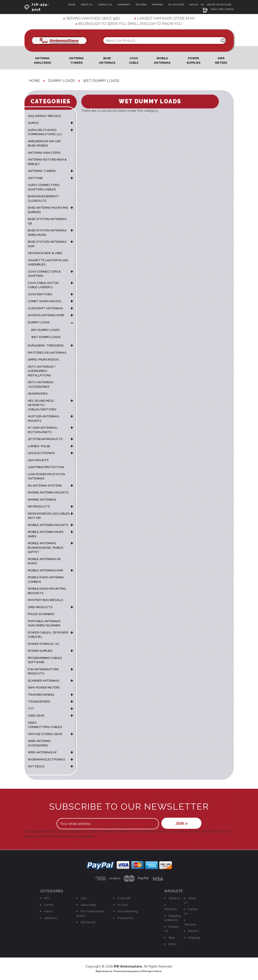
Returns (141, 5)
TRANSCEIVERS (39, 702)
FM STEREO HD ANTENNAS (47, 353)
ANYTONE (35, 178)
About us (174, 898)
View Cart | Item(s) (218, 9)
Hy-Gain (123, 905)
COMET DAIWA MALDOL (45, 301)
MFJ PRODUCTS (39, 506)
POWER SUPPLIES (40, 651)
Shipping (157, 5)
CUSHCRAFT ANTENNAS (45, 308)
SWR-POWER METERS (44, 688)
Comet (49, 905)
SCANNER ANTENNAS (43, 681)
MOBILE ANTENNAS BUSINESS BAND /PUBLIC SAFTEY (46, 548)
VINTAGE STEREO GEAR (45, 734)
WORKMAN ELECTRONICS (46, 759)
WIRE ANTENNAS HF (42, 752)
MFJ (47, 898)
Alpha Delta (88, 905)
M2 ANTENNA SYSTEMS (45, 486)
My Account (176, 5)
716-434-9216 (37, 7)
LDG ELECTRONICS (41, 453)
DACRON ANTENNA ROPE (46, 315)
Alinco (48, 911)
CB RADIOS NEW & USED (45, 253)
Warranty (124, 5)
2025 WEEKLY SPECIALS (44, 116)
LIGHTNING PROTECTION (46, 467)
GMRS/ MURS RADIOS (43, 360)
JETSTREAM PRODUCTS (45, 439)
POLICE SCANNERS (41, 614)
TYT (31, 709)
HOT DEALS (36, 766)
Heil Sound (88, 922)
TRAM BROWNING (41, 695)
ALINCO (33, 123)
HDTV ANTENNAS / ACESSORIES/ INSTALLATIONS (42, 371)
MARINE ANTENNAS (42, 500)
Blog (172, 938)
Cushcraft (124, 898)
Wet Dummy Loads (46, 337)
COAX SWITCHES (40, 294)
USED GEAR (36, 716)
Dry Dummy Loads (45, 330)
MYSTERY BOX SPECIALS (45, 600)
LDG (83, 898)
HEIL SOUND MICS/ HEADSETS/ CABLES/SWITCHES (42, 405)
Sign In (194, 5)
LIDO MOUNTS (38, 460)
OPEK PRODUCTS (40, 607)
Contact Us (105, 5)
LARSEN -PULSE (39, 446)
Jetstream (51, 918)
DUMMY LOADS (39, 322)
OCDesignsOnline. (151, 971)
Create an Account (219, 5)
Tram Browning (127, 911)
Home (72, 5)
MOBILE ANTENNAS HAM (45, 570)
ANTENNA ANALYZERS (44, 153)
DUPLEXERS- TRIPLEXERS (46, 345)
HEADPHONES (38, 394)
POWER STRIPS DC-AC (44, 644)
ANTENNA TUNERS (42, 171)
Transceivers (126, 918)
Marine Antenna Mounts (48, 492)
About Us (87, 5)
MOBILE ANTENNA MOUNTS (48, 525)
